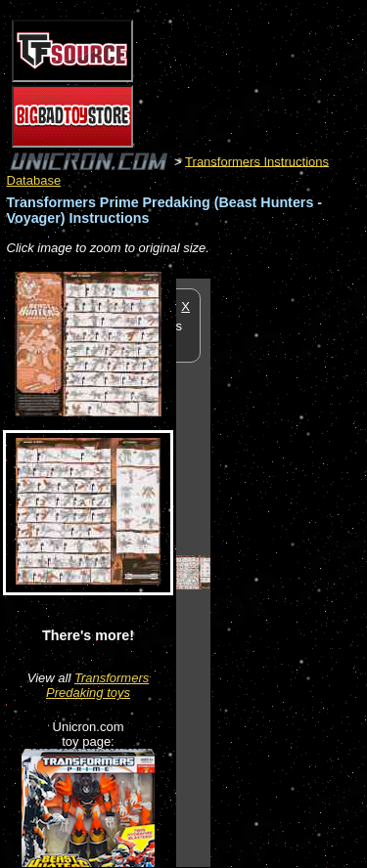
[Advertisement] (289, 572)
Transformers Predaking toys (97, 685)
